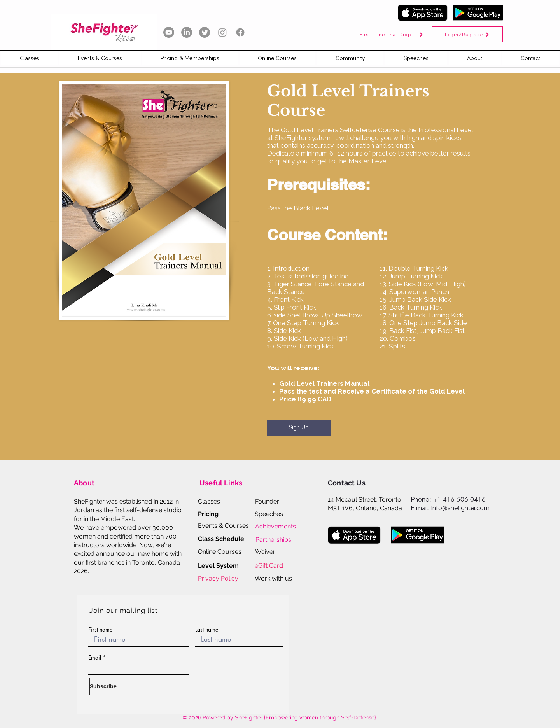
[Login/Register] (467, 34)
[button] (29, 58)
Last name (207, 630)
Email (95, 658)
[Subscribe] (103, 687)
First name (100, 630)
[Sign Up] (299, 428)
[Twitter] (205, 32)
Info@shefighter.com (460, 508)
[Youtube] (169, 32)
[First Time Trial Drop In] (391, 35)
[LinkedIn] (187, 32)
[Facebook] (240, 32)
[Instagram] (222, 32)
